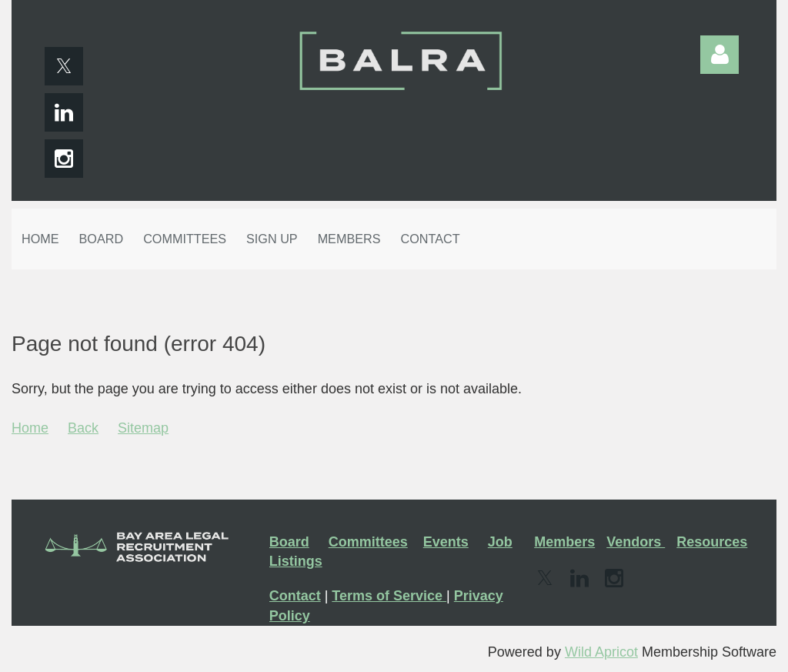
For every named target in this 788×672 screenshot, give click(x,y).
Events (446, 542)
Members (564, 542)
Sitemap (143, 428)
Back (83, 428)
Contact (295, 596)
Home (30, 428)
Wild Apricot (601, 652)
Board (289, 542)
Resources (712, 542)
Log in (720, 55)
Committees (368, 542)
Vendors (636, 542)
